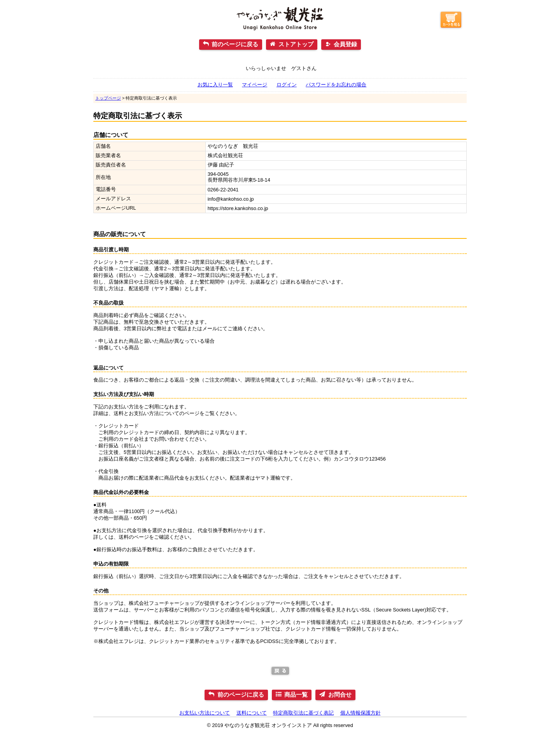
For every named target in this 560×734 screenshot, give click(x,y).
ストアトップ (296, 44)
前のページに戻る (235, 44)
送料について (252, 713)
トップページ (108, 98)
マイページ (255, 85)
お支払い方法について (205, 713)
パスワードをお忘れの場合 (336, 85)
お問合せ (340, 695)
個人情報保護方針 (360, 713)
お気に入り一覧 (215, 85)
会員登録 (345, 44)
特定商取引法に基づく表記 (303, 713)
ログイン (287, 85)
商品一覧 (296, 695)
